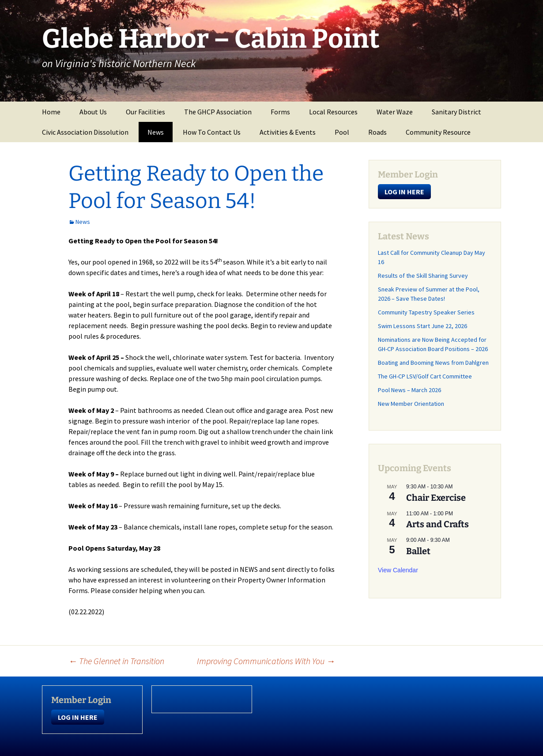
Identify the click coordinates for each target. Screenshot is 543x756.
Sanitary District (456, 112)
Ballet (418, 551)
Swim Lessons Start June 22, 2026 (422, 326)
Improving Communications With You (266, 661)
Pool (342, 132)
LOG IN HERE (404, 192)
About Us (93, 112)
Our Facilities (145, 112)
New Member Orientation (411, 404)
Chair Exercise (436, 498)
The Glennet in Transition (116, 661)
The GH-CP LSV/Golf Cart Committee (425, 376)
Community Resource (438, 132)
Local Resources (333, 112)
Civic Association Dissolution (85, 132)
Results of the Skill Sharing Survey (423, 276)
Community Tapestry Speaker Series (427, 312)
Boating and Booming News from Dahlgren (433, 363)
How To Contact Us (212, 132)
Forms (280, 112)
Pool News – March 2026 (409, 390)
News (156, 132)
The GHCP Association (218, 112)
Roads (377, 132)
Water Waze (395, 112)
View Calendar (398, 570)
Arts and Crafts (437, 524)
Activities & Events (288, 132)
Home (51, 112)
